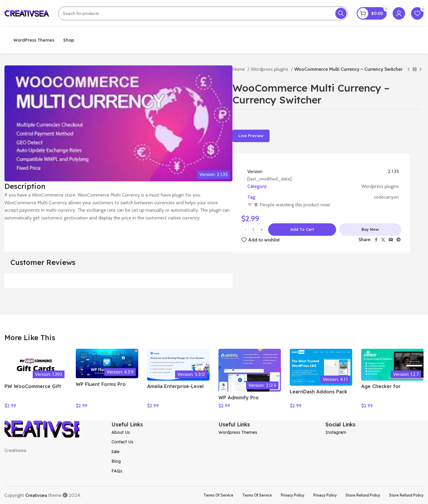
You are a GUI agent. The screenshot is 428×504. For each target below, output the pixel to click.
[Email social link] (391, 240)
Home (239, 69)
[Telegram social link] (399, 240)
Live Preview (251, 136)
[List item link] (160, 432)
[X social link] (383, 240)
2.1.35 (393, 171)
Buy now (370, 229)
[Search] (203, 13)
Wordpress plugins (270, 69)
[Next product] (421, 70)
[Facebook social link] (376, 240)
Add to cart (302, 229)
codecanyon (386, 197)
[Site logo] (27, 13)
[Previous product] (409, 70)
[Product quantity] (253, 230)
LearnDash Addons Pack (318, 392)
